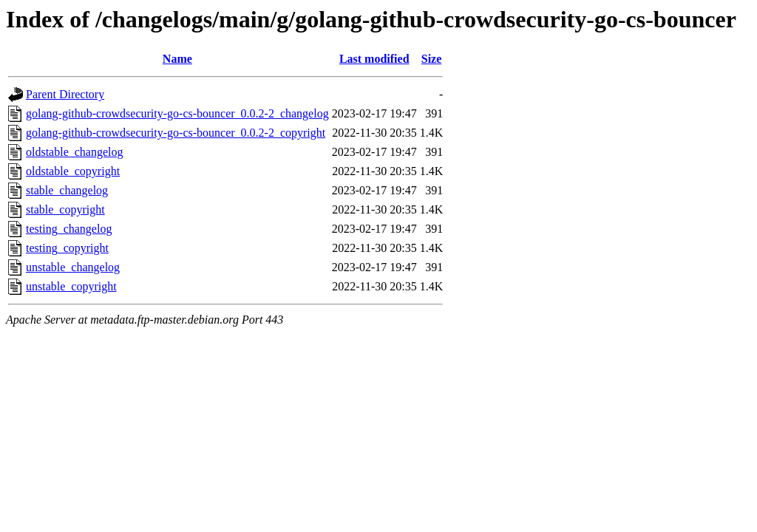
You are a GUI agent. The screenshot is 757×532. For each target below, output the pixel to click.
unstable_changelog (73, 267)
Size (432, 59)
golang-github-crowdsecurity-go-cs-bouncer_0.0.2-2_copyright (176, 133)
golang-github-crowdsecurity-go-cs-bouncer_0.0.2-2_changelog (177, 113)
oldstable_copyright (73, 171)
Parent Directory (65, 94)
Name (177, 59)
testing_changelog (69, 229)
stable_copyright (65, 209)
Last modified (374, 59)
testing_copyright (67, 248)
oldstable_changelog (75, 152)
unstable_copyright (71, 286)
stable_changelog (67, 190)
